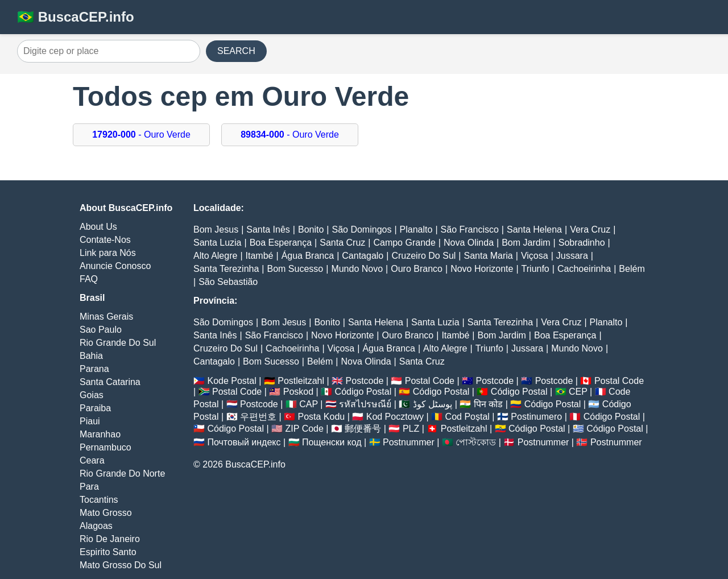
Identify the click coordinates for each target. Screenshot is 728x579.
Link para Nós (108, 253)
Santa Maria (489, 256)
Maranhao (100, 434)
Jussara (572, 256)
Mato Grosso (106, 513)
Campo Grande (404, 243)
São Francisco (470, 229)
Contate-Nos (105, 240)
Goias (92, 395)
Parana (94, 369)
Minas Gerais (106, 317)
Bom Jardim (526, 243)
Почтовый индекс (244, 442)
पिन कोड (488, 404)
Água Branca (308, 256)
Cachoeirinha (584, 269)
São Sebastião (228, 282)
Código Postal (363, 392)
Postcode (365, 381)
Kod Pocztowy (395, 417)
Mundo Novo (357, 269)
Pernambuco (106, 447)
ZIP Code (305, 429)
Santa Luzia (218, 243)
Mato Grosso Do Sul (121, 565)
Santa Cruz (342, 243)
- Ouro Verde (141, 135)
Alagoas (96, 526)
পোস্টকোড (476, 442)
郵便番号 (363, 429)
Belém (632, 269)
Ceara (92, 460)
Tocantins (99, 500)
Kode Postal (231, 381)
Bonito (311, 229)
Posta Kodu (321, 417)
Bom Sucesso (295, 269)
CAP (309, 404)
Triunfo (535, 269)
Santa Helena (534, 229)
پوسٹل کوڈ (433, 404)
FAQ (89, 279)
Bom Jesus (216, 229)
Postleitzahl (301, 381)
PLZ (411, 429)
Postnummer (409, 442)
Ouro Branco (417, 269)
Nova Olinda (469, 243)
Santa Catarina (110, 382)
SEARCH (236, 51)
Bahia (91, 356)
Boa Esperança (281, 243)
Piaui (90, 421)
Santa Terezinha (226, 269)
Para (89, 487)
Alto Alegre (215, 256)
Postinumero (536, 417)
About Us (98, 227)
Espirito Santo (108, 552)
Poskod (298, 392)
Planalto (416, 229)
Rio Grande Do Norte (122, 473)
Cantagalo (363, 256)
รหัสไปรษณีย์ (365, 404)
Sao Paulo (101, 330)
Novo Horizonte (482, 269)
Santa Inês (268, 229)
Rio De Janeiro (110, 539)
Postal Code (430, 381)
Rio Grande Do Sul (118, 343)
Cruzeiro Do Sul (423, 256)
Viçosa (535, 256)
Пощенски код (332, 442)
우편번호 (258, 417)
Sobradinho (582, 243)
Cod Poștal (468, 417)
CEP (578, 392)
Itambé (260, 256)
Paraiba (95, 408)
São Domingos (361, 229)
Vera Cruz (590, 229)
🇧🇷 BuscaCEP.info (76, 17)
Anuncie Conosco (115, 266)
